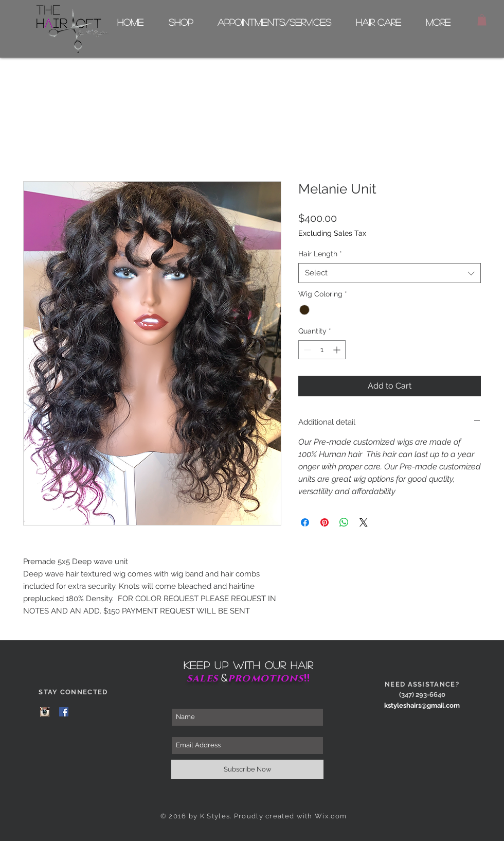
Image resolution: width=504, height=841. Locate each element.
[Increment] (338, 350)
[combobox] (390, 273)
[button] (482, 20)
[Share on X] (364, 522)
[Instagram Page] (45, 712)
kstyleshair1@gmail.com (422, 705)
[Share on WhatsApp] (344, 522)
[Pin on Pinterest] (325, 522)
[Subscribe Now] (247, 769)
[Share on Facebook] (305, 522)
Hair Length (320, 254)
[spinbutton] (322, 350)
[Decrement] (306, 350)
